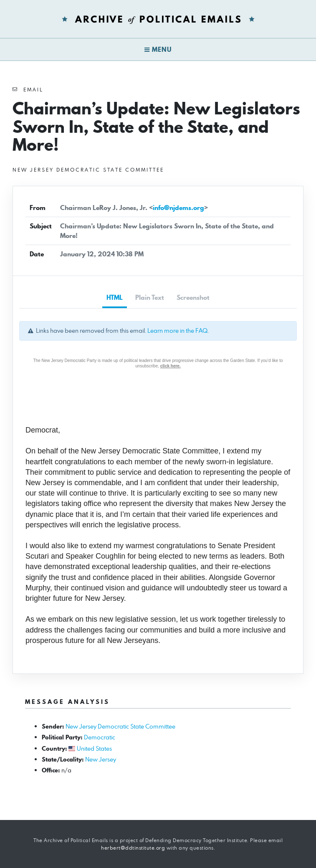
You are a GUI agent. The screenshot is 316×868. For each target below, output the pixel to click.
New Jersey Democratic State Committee (120, 726)
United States (94, 748)
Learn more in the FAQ (177, 330)
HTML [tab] (115, 297)
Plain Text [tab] (150, 297)
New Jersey (101, 759)
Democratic (100, 737)
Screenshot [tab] (193, 297)
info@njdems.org (178, 208)
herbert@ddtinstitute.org (133, 848)
